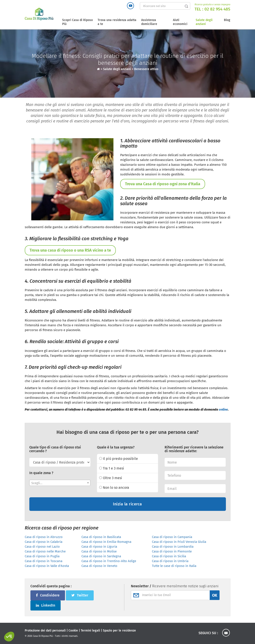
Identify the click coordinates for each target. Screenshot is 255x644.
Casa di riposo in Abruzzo (44, 537)
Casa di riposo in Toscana (44, 561)
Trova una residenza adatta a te (117, 22)
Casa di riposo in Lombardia (173, 547)
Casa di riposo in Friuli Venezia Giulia (179, 542)
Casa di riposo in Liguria (99, 547)
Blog (227, 20)
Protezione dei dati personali (45, 631)
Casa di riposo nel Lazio (42, 547)
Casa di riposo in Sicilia (169, 556)
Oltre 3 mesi (111, 478)
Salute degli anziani (204, 22)
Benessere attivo (146, 69)
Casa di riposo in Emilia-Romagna (106, 542)
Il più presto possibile (119, 459)
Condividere (48, 595)
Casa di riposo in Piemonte (172, 551)
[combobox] (60, 483)
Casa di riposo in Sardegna (101, 556)
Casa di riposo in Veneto (99, 566)
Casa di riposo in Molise (99, 551)
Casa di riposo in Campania (172, 537)
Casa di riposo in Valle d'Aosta (47, 566)
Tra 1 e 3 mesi (112, 468)
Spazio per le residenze (119, 631)
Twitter (80, 595)
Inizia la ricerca (127, 504)
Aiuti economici (180, 22)
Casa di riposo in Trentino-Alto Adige (109, 561)
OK (215, 595)
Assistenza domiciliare (149, 22)
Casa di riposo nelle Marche (45, 551)
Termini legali (90, 631)
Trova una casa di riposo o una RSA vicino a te (70, 250)
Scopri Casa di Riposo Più (77, 22)
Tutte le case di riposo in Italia (174, 566)
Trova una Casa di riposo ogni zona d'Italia (163, 184)
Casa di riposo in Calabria (44, 542)
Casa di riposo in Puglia (42, 556)
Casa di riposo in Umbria (170, 561)
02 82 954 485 (217, 9)
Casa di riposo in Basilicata (101, 537)
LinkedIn (46, 605)
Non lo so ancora (114, 488)
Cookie (73, 631)
